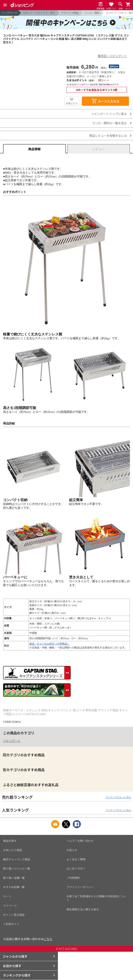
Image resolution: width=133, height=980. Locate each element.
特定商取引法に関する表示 (83, 909)
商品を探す (10, 841)
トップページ (9, 13)
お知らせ (72, 850)
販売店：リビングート (112, 56)
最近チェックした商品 (17, 859)
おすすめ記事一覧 (14, 887)
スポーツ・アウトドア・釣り (39, 13)
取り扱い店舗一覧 (14, 878)
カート (7, 896)
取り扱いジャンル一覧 (17, 868)
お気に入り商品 (13, 850)
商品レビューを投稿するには (108, 136)
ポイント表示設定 (14, 915)
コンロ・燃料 (92, 13)
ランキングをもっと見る (118, 797)
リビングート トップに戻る (109, 114)
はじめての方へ (76, 868)
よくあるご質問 (76, 859)
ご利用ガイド (11, 924)
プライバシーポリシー (80, 887)
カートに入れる (105, 101)
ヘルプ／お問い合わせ (80, 841)
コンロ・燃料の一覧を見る (109, 123)
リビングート (12, 741)
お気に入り (72, 103)
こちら (48, 939)
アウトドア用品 (70, 13)
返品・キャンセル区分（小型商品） (49, 644)
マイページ (10, 905)
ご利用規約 (73, 878)
